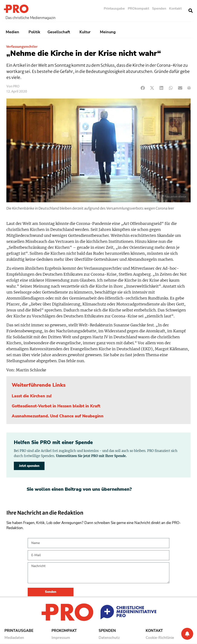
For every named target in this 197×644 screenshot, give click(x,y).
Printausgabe (114, 9)
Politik (34, 32)
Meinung (109, 32)
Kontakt (175, 9)
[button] (191, 11)
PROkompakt (138, 9)
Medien (14, 32)
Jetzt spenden (29, 466)
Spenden (159, 9)
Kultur (86, 32)
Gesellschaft (60, 32)
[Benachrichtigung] (187, 634)
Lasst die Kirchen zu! (32, 396)
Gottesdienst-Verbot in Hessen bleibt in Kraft (56, 406)
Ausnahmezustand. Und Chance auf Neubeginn (58, 416)
